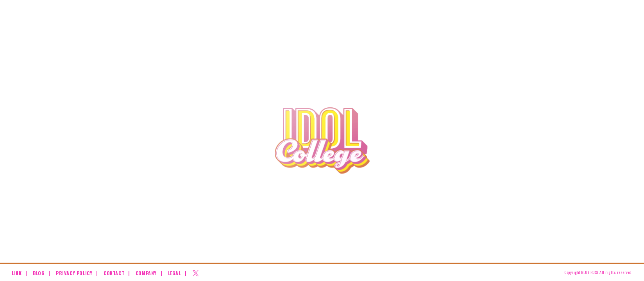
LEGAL (174, 273)
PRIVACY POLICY (74, 273)
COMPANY (146, 273)
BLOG (39, 273)
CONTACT (114, 273)
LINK (17, 273)
